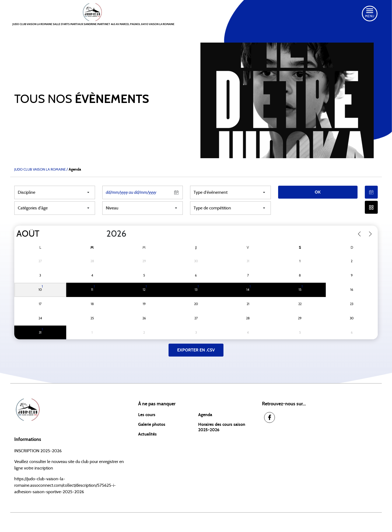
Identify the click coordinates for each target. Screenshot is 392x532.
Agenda (205, 415)
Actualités (147, 434)
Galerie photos (152, 424)
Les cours (147, 415)
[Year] (102, 234)
